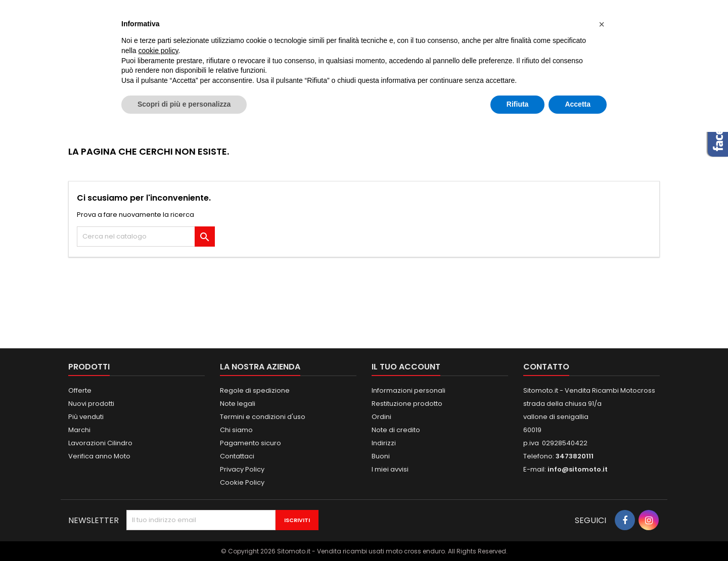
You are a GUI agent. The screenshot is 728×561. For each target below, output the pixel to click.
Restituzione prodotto (407, 404)
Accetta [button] (578, 104)
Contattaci (237, 456)
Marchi (79, 430)
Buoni (381, 456)
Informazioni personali (408, 390)
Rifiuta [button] (518, 104)
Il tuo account (406, 367)
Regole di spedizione (255, 390)
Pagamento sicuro (251, 443)
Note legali (238, 404)
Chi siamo (236, 430)
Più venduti (86, 417)
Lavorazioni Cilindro (100, 443)
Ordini (381, 417)
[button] (602, 24)
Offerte (80, 390)
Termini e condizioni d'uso (263, 417)
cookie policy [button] (158, 51)
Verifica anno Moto (99, 456)
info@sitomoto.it (578, 469)
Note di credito (396, 430)
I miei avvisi (390, 469)
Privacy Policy (242, 469)
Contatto (546, 367)
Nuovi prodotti (91, 404)
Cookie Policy (242, 482)
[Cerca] (146, 237)
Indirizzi (384, 443)
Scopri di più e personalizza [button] (184, 104)
